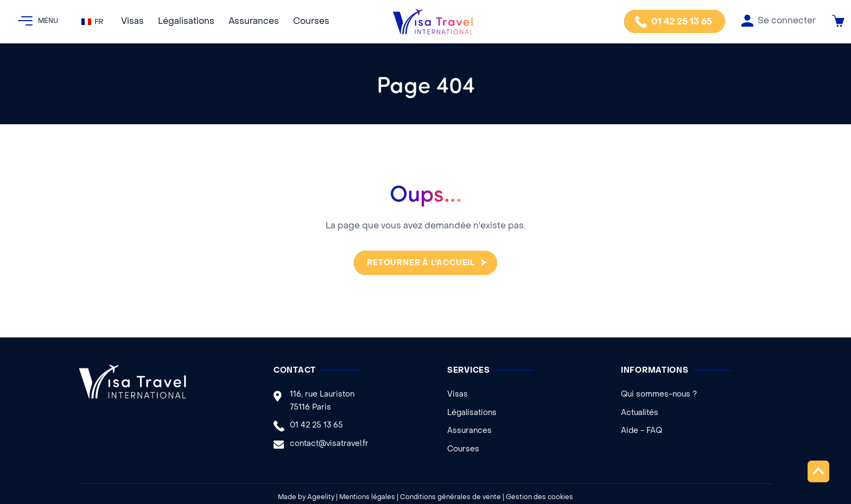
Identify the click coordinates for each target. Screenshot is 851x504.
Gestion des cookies (539, 497)
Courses (311, 22)
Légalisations (186, 22)
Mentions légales (367, 497)
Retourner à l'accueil (418, 263)
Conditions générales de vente (450, 497)
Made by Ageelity (306, 497)
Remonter (818, 471)
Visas (132, 22)
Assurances (254, 22)
